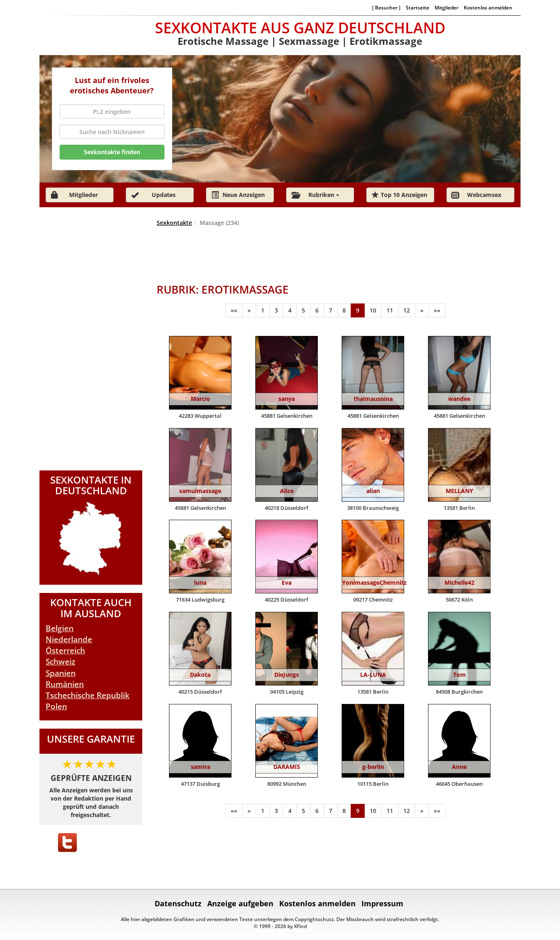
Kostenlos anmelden (488, 7)
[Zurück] (249, 310)
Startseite (418, 7)
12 (407, 310)
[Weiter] (422, 310)
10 (373, 310)
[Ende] (437, 310)
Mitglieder (447, 7)
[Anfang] (234, 310)
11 (390, 310)
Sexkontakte (174, 223)
